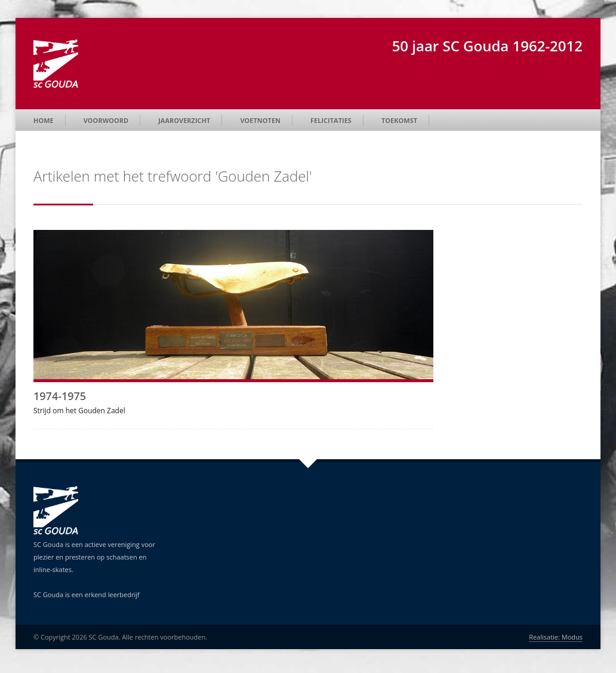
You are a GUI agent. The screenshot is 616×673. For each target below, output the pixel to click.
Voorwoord (106, 120)
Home (44, 120)
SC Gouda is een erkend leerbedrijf (87, 594)
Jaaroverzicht (184, 120)
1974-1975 (60, 396)
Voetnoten (260, 120)
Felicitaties (331, 120)
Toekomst (399, 120)
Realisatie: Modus (556, 637)
